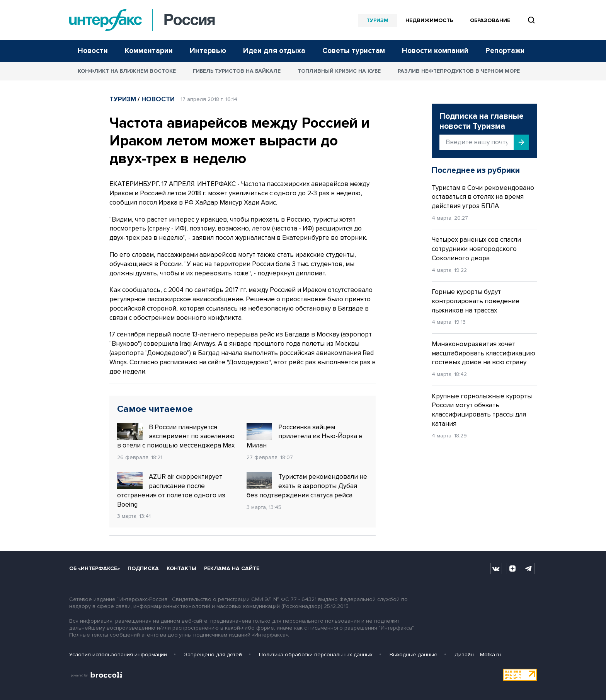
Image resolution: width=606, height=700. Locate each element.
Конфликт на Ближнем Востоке (127, 71)
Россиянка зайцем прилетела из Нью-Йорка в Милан (305, 436)
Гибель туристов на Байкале (237, 71)
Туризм (377, 20)
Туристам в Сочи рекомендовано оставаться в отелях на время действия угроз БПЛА (483, 197)
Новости (93, 51)
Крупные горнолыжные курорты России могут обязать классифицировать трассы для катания (482, 410)
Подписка (143, 568)
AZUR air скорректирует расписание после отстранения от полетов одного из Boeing (171, 490)
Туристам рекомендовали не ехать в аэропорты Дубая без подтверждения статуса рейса (307, 486)
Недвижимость (429, 20)
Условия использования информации (118, 655)
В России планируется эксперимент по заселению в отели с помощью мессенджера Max (176, 436)
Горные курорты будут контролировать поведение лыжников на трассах (476, 301)
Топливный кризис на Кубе (339, 71)
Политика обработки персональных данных (316, 655)
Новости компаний (435, 51)
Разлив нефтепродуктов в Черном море (459, 71)
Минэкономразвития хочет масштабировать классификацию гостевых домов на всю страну (483, 353)
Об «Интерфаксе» (94, 568)
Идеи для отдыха (274, 51)
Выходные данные (414, 655)
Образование (490, 20)
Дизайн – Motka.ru (478, 655)
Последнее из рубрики (476, 170)
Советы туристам (354, 51)
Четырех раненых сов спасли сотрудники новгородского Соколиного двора (476, 249)
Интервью (208, 51)
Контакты (181, 568)
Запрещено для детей (213, 655)
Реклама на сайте (232, 568)
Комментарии (149, 51)
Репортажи (505, 51)
